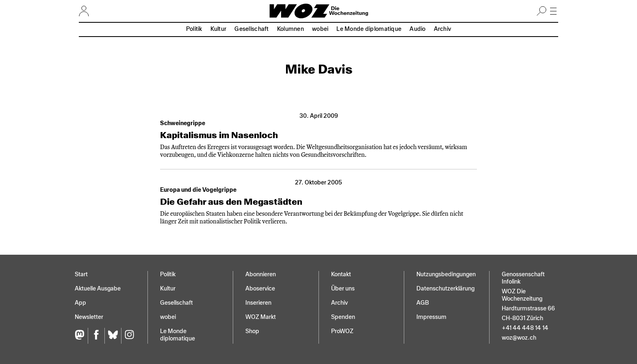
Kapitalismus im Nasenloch (219, 135)
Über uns (343, 289)
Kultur (219, 29)
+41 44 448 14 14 (525, 328)
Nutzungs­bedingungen (446, 274)
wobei (320, 29)
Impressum (431, 317)
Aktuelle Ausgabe (98, 289)
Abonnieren (261, 274)
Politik (194, 29)
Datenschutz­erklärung (445, 289)
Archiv (443, 29)
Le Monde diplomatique (369, 29)
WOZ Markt (261, 317)
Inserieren (258, 303)
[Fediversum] (81, 336)
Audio (417, 29)
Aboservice (260, 289)
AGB (423, 303)
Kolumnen (290, 29)
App (80, 303)
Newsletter (89, 317)
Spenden (343, 317)
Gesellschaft (251, 29)
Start (81, 274)
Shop (252, 331)
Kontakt (341, 274)
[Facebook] (96, 336)
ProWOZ (342, 331)
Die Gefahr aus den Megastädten (231, 202)
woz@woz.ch (519, 338)
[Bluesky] (113, 336)
